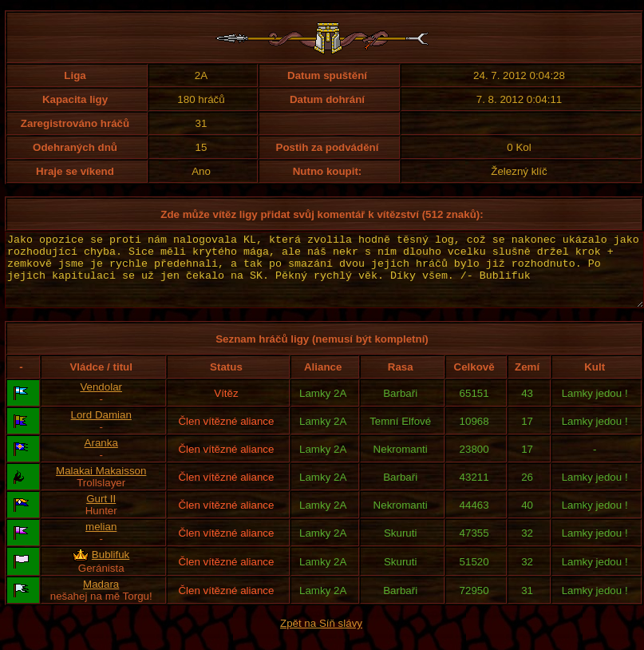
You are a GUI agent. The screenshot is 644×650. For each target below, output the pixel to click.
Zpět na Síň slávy (321, 638)
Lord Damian (101, 429)
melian (101, 541)
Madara (101, 598)
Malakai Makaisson (101, 485)
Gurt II (101, 513)
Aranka (101, 457)
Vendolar (101, 401)
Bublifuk (111, 569)
